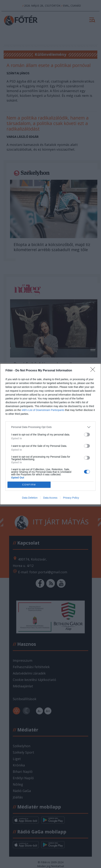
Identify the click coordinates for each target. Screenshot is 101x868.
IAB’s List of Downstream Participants (43, 410)
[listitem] (51, 427)
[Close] (94, 371)
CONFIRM (29, 485)
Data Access (50, 498)
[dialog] (51, 434)
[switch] (87, 435)
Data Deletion (30, 498)
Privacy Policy (71, 498)
